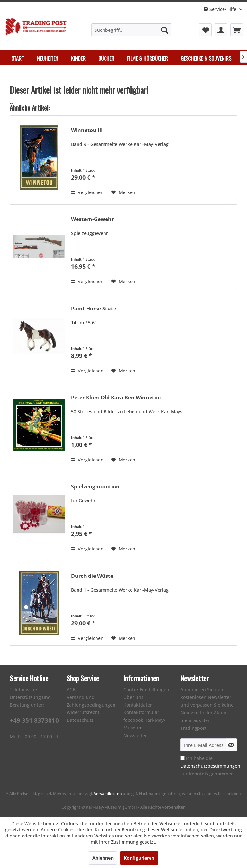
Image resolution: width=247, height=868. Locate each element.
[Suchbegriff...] (132, 30)
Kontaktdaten (138, 705)
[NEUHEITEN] (48, 58)
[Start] (18, 58)
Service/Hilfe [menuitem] (221, 9)
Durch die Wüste (92, 576)
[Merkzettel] (205, 30)
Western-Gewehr (92, 219)
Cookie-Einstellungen (146, 689)
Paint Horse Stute (94, 309)
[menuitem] (132, 30)
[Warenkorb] (237, 30)
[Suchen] (165, 30)
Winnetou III (87, 130)
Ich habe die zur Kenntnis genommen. (210, 766)
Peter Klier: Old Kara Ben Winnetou (116, 398)
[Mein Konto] (221, 30)
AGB (71, 689)
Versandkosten (108, 794)
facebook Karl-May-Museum (144, 724)
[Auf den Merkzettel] (123, 192)
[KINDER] (78, 58)
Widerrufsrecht (83, 712)
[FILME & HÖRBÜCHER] (147, 58)
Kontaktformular (141, 712)
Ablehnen (103, 858)
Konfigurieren (139, 858)
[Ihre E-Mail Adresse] (203, 745)
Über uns (133, 697)
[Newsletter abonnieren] (231, 745)
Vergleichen (87, 192)
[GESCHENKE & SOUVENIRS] (206, 58)
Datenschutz (80, 720)
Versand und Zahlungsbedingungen (91, 701)
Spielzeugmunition (95, 487)
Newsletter (135, 735)
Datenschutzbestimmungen (210, 766)
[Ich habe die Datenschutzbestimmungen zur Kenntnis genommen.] (183, 758)
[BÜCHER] (106, 58)
